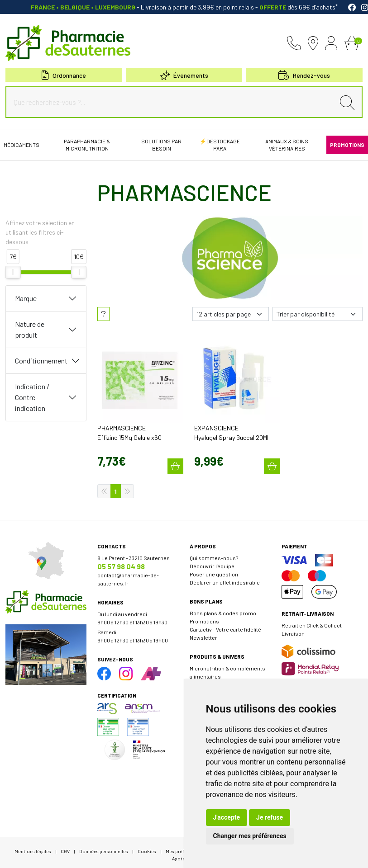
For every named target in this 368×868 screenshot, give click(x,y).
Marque (26, 298)
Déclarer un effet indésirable (225, 578)
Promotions (204, 617)
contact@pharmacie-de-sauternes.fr (128, 575)
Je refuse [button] (270, 817)
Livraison (293, 629)
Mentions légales (33, 847)
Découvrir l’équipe (212, 561)
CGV (65, 847)
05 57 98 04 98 (121, 562)
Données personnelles (104, 847)
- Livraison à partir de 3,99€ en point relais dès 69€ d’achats (184, 7)
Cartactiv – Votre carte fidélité (225, 625)
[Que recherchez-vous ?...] (172, 102)
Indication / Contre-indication (32, 397)
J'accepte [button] (227, 817)
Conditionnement (41, 361)
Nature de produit (30, 329)
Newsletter (203, 633)
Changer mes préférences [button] (250, 836)
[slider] (13, 272)
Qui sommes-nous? (214, 553)
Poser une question (214, 570)
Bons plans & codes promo (223, 609)
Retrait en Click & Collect (312, 621)
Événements (184, 75)
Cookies (147, 847)
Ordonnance (64, 75)
